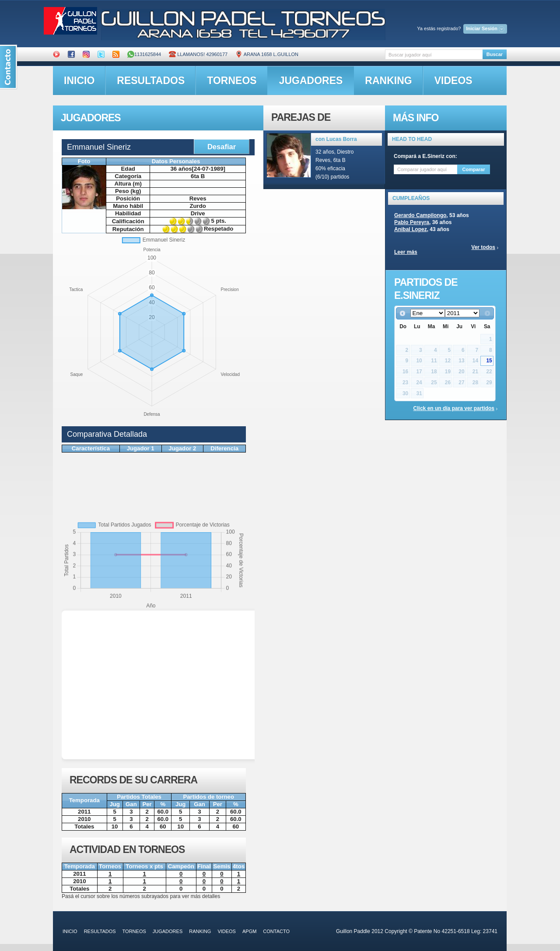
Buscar (495, 54)
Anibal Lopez (411, 229)
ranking (388, 81)
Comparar (474, 169)
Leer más (406, 252)
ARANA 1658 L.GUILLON (267, 54)
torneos (232, 81)
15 (489, 361)
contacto (276, 931)
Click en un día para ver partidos (454, 408)
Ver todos (483, 247)
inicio (79, 81)
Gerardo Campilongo (420, 215)
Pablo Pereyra (412, 222)
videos (453, 81)
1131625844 (144, 54)
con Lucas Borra (336, 139)
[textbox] (434, 54)
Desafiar (222, 147)
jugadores (311, 81)
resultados (151, 81)
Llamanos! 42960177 (198, 54)
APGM (249, 931)
